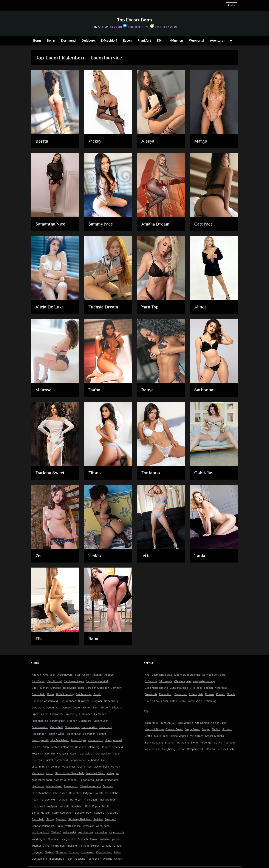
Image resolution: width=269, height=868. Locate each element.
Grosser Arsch (225, 749)
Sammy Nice (101, 224)
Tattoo (181, 749)
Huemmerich (95, 740)
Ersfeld (44, 714)
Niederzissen (54, 786)
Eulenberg (71, 714)
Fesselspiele (195, 701)
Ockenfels (75, 793)
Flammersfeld (40, 721)
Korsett (220, 694)
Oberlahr (108, 786)
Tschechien (94, 859)
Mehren (115, 767)
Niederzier (38, 786)
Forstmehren (58, 721)
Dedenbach (53, 707)
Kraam (117, 753)
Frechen (72, 721)
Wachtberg (103, 826)
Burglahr (97, 701)
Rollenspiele (196, 694)
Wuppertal (197, 40)
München (176, 40)
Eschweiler (57, 714)
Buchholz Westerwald (45, 701)
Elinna (95, 473)
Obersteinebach (42, 793)
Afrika (93, 839)
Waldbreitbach (41, 832)
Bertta (42, 141)
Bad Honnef (55, 681)
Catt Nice (204, 224)
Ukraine (108, 859)
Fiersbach (100, 714)
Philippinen (58, 846)
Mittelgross (197, 736)
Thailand (72, 846)
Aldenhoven (65, 675)
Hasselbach (39, 734)
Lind (104, 760)
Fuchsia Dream (104, 307)
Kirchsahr (62, 753)
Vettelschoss (73, 826)
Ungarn (119, 859)
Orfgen (87, 793)
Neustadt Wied (95, 773)
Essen (127, 40)
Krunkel (48, 760)
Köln (160, 40)
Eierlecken (181, 694)
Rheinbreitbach (108, 800)
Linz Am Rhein (40, 767)
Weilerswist (69, 832)
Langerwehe (77, 760)
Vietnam (84, 846)
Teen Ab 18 (152, 723)
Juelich (55, 747)
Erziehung (210, 701)
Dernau (66, 707)
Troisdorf (110, 819)
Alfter (77, 675)
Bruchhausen (84, 694)
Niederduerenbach (65, 780)
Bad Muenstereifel (97, 681)
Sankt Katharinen (63, 813)
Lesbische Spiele (162, 675)
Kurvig (218, 742)
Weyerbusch (116, 832)
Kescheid (117, 747)
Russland (80, 859)
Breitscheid (39, 694)
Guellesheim (72, 727)
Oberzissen (60, 793)
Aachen (36, 675)
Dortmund (68, 40)
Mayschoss (69, 767)
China (46, 846)
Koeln (73, 753)
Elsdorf (105, 707)
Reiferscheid (47, 800)
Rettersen (76, 800)
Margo (201, 141)
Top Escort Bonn (135, 20)
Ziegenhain (69, 839)
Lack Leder (161, 701)
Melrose (44, 390)
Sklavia (231, 694)
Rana (93, 639)
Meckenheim (101, 767)
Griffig (149, 736)
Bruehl (97, 694)
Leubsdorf (93, 760)
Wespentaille (152, 749)
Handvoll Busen (154, 729)
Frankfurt (144, 40)
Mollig (158, 736)
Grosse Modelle (214, 736)
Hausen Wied (56, 734)
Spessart (61, 819)
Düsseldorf (109, 40)
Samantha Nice (51, 224)
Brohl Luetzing (65, 694)
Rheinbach (90, 800)
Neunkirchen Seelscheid (70, 773)
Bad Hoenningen (74, 681)
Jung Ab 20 (168, 723)
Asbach (109, 675)
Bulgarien (37, 852)
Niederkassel (86, 780)
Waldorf (56, 832)
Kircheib (50, 753)
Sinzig (50, 819)
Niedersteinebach (107, 780)
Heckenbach (74, 734)
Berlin (51, 40)
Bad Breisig (39, 681)
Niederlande (56, 859)
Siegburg (113, 813)
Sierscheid (38, 819)
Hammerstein (89, 727)
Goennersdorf (40, 727)
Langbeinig (169, 749)
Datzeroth (38, 707)
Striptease (196, 688)
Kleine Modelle (179, 736)
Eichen (87, 707)
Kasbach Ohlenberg (87, 747)
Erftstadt (117, 707)
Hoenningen (78, 740)
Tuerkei (36, 846)
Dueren (77, 707)
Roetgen (52, 806)
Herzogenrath (40, 740)
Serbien (50, 852)
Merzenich (38, 773)
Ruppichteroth (101, 806)
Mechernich (84, 767)
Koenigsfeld (86, 753)
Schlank (227, 729)
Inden (45, 747)
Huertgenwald (113, 740)
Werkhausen (85, 832)
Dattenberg (111, 701)
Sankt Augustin (41, 813)
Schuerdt (100, 813)
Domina (210, 694)
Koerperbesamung (204, 681)
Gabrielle (204, 473)
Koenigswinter (103, 753)
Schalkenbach (84, 813)
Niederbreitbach (42, 780)
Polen (69, 859)
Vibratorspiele (182, 681)
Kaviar (149, 701)
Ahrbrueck (49, 675)
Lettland (106, 846)
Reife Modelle (185, 723)
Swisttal (98, 819)
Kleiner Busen (219, 723)
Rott (88, 806)
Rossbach (77, 806)
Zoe (40, 556)
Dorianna (151, 473)
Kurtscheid (61, 760)
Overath (99, 793)
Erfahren (210, 749)
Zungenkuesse (179, 688)
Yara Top (150, 307)
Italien (118, 852)
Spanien (116, 839)
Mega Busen (193, 729)
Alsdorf (86, 675)
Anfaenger (206, 742)
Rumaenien (88, 852)
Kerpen (106, 747)
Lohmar (55, 767)
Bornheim (116, 688)
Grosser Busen (174, 729)
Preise (232, 5)
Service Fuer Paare (214, 675)
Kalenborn (67, 747)
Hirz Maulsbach (60, 740)
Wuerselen (54, 839)
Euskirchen (86, 714)
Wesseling (101, 832)
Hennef (102, 734)
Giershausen (101, 721)
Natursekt (221, 688)
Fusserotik (151, 694)
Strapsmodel (195, 749)
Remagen (63, 800)
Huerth (36, 747)
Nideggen (113, 773)
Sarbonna (204, 390)
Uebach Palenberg (43, 826)
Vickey (95, 141)
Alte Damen (202, 723)
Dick (166, 736)
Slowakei (62, 852)
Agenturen (218, 40)
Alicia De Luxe (50, 307)
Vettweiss (88, 826)
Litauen (118, 846)
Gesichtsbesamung (156, 688)
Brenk (51, 694)
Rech (35, 800)
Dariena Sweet (51, 473)
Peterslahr (112, 793)
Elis (39, 639)
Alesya (148, 141)
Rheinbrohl (38, 806)
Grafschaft (57, 727)
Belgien (95, 846)
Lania (200, 556)
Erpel (35, 714)
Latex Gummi (178, 701)
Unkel (60, 826)
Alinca (201, 307)
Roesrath (64, 806)
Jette (146, 556)
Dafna (95, 390)
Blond (194, 742)
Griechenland (104, 852)
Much (50, 773)
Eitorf (96, 707)
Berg (81, 688)
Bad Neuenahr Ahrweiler (47, 688)
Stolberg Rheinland (80, 819)
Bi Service (151, 681)
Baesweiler (70, 688)
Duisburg (88, 40)
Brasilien (104, 839)
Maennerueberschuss (187, 675)
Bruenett (170, 742)
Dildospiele (165, 681)
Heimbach (89, 734)
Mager (206, 729)
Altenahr (98, 675)
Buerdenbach (68, 701)
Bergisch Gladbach (97, 688)
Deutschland (39, 859)
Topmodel (230, 742)
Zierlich (216, 729)
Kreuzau (37, 760)
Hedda (95, 556)
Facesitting (166, 694)
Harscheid (106, 727)
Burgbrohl (84, 701)
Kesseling (37, 753)
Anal (147, 675)
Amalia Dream (156, 224)
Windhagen (39, 839)
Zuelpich (83, 839)
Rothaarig (183, 742)
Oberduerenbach (90, 786)
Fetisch (208, 688)
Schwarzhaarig (154, 742)
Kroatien (74, 852)
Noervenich (71, 786)
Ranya (148, 390)
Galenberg (85, 721)
